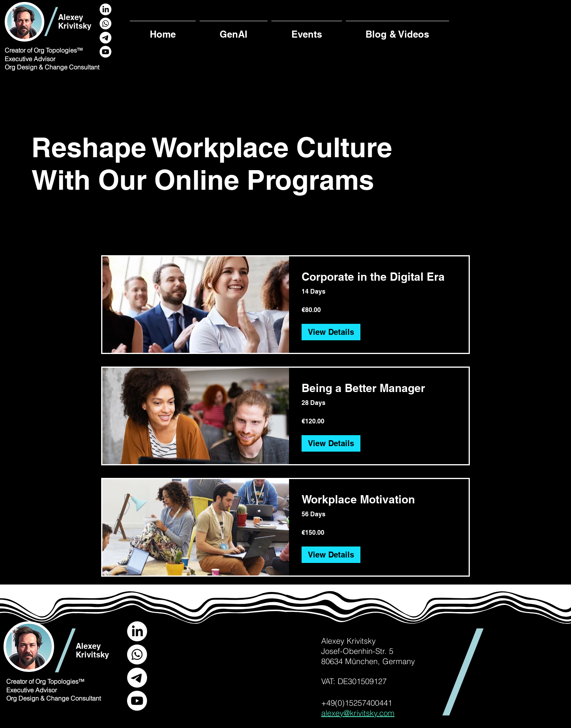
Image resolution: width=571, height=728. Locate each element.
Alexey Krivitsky (75, 22)
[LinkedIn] (105, 9)
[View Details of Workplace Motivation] (331, 555)
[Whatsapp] (105, 24)
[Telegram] (105, 38)
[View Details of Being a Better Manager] (331, 443)
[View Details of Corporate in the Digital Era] (331, 332)
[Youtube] (105, 52)
